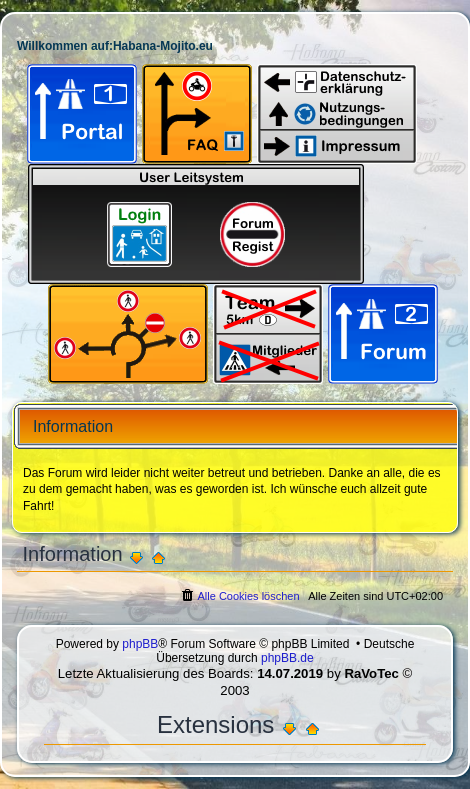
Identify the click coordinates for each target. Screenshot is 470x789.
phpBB (140, 644)
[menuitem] (239, 596)
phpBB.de (287, 658)
